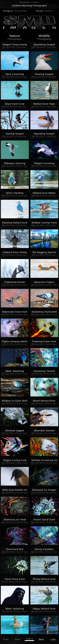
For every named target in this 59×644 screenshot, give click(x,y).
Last (53, 639)
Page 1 (29, 638)
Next (41, 639)
